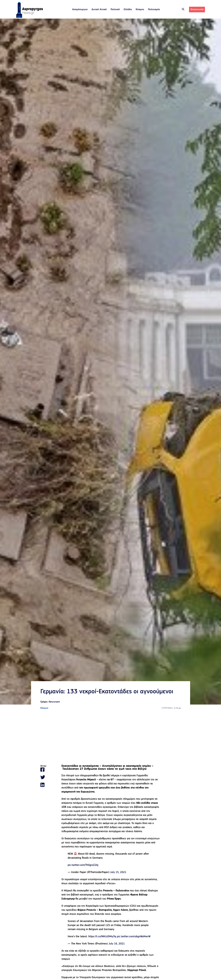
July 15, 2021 (118, 875)
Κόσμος (140, 11)
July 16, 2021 (117, 946)
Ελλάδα (128, 11)
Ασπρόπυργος (80, 11)
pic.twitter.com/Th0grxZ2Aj (83, 868)
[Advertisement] (111, 740)
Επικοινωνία (197, 11)
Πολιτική (115, 11)
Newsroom (54, 705)
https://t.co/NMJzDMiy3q (102, 939)
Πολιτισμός (154, 11)
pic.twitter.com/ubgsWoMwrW (134, 939)
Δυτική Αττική (99, 11)
